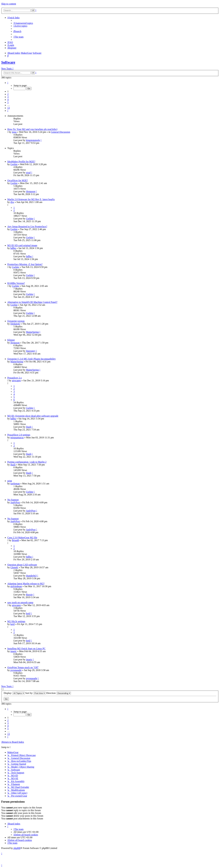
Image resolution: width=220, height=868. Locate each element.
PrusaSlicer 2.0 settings (19, 435)
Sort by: (35, 693)
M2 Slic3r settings (16, 621)
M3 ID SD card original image (22, 245)
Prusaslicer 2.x (15, 378)
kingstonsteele (33, 140)
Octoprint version (16, 321)
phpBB (17, 848)
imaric (14, 651)
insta (14, 132)
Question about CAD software (22, 565)
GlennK (14, 567)
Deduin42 (15, 324)
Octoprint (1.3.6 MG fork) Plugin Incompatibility (32, 359)
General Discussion (61, 132)
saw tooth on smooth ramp (20, 602)
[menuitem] (23, 23)
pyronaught (16, 670)
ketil (28, 613)
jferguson (31, 191)
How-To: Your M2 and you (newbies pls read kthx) (32, 129)
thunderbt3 (31, 576)
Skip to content (9, 4)
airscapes (16, 380)
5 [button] (8, 102)
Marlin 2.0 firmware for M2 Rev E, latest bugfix (31, 199)
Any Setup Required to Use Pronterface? (27, 226)
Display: (14, 693)
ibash (29, 427)
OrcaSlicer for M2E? (18, 180)
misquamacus (17, 438)
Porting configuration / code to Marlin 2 (27, 462)
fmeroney (31, 351)
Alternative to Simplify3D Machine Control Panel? (32, 302)
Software (8, 62)
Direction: (59, 693)
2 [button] (8, 94)
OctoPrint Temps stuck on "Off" (23, 667)
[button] (8, 83)
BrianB (15, 540)
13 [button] (9, 108)
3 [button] (8, 97)
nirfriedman (16, 586)
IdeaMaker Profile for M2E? (21, 162)
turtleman (15, 484)
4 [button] (8, 100)
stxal (28, 173)
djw (12, 202)
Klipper (11, 340)
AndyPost (15, 502)
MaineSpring (32, 332)
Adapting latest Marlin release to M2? (26, 584)
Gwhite (14, 164)
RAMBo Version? (16, 283)
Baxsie (29, 595)
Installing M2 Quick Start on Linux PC (26, 649)
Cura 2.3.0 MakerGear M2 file (22, 538)
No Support (13, 500)
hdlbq (13, 248)
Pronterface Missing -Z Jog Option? (25, 264)
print (10, 481)
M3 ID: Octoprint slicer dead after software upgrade (33, 416)
